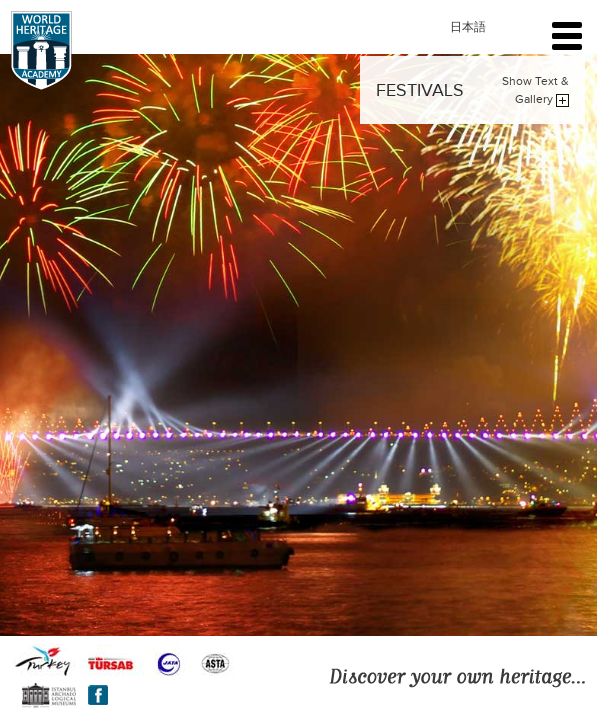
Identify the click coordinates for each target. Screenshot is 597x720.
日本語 (468, 27)
